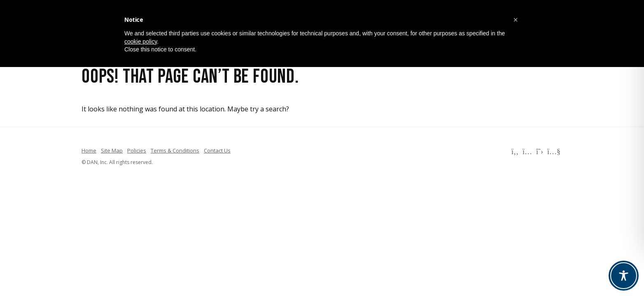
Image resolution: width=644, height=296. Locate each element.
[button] (516, 20)
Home (89, 150)
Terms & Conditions (175, 150)
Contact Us (217, 150)
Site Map (112, 150)
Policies (137, 150)
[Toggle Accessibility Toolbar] (624, 276)
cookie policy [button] (141, 42)
